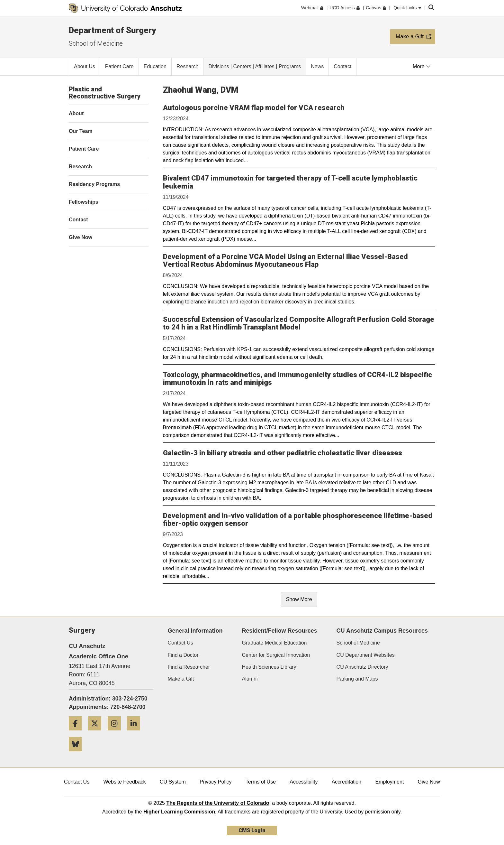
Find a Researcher (189, 667)
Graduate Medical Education (274, 643)
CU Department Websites (366, 655)
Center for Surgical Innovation (276, 655)
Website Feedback (124, 782)
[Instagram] (117, 733)
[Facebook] (78, 733)
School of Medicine (96, 43)
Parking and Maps (357, 679)
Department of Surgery (112, 30)
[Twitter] (97, 733)
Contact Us (180, 643)
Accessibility (304, 782)
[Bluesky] (78, 754)
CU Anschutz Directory (362, 667)
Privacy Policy (216, 782)
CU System (173, 782)
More (422, 66)
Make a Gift (181, 679)
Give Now (429, 782)
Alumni (250, 679)
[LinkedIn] (136, 733)
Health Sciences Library (269, 667)
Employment (389, 782)
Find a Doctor (183, 655)
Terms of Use (261, 782)
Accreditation (347, 782)
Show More (299, 599)
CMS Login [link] (252, 830)
